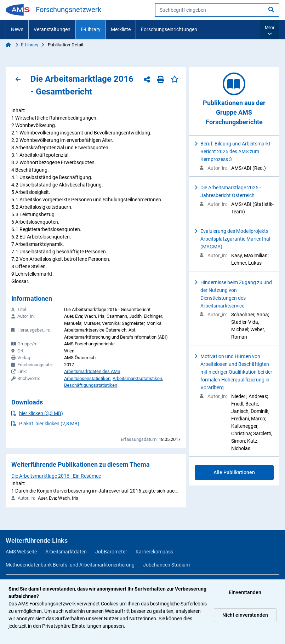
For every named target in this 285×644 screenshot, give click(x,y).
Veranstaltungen (52, 29)
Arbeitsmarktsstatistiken (137, 378)
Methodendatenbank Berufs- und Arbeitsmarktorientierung (70, 565)
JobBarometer (111, 552)
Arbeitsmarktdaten (66, 552)
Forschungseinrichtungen (169, 29)
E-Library (91, 29)
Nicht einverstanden (245, 615)
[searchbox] (217, 10)
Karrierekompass (154, 552)
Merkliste (121, 29)
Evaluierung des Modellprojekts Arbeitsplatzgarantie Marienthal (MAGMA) (235, 239)
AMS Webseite (21, 552)
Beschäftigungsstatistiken (91, 385)
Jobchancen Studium (166, 565)
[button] (270, 30)
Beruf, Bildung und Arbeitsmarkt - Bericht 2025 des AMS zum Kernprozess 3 (237, 151)
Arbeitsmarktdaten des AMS (92, 371)
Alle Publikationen (234, 472)
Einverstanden (245, 592)
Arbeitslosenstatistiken (87, 378)
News (17, 29)
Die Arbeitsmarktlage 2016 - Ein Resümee (56, 476)
